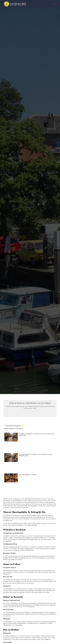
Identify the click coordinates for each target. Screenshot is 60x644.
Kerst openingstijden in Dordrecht (28, 475)
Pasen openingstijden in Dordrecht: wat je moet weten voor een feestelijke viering (36, 455)
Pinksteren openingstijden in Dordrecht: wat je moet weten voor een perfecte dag (37, 434)
